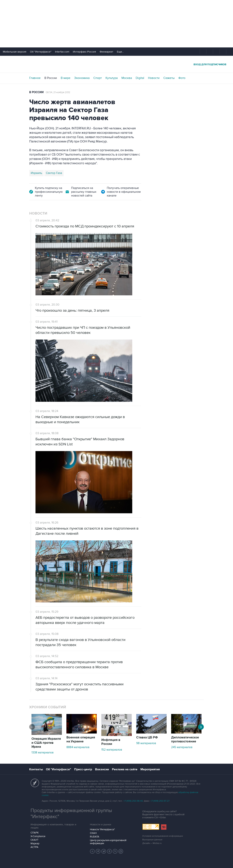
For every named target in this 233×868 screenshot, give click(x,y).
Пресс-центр (83, 769)
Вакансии (102, 769)
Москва (127, 78)
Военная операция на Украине (81, 739)
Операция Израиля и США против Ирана (46, 743)
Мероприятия (150, 769)
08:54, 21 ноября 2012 (58, 92)
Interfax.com (62, 52)
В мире (66, 78)
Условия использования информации (163, 836)
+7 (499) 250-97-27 (160, 801)
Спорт (98, 78)
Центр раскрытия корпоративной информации (108, 842)
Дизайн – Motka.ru (152, 843)
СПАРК (35, 833)
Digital (140, 78)
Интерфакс (116, 64)
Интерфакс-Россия (84, 52)
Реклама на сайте (125, 769)
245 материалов (182, 747)
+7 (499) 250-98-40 (133, 801)
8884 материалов (78, 747)
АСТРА (34, 847)
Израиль (36, 173)
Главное (35, 78)
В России (51, 78)
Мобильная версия (15, 52)
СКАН (93, 833)
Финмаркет (106, 52)
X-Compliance (38, 836)
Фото (182, 78)
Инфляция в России (111, 742)
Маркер (35, 844)
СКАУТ (34, 840)
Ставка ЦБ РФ (147, 737)
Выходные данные (152, 840)
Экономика (82, 78)
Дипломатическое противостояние (185, 739)
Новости (154, 78)
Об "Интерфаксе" (41, 52)
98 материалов (146, 743)
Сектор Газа (54, 173)
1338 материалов (43, 752)
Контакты (36, 769)
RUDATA (95, 837)
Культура (112, 78)
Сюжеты (169, 78)
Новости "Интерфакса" (102, 829)
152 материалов (112, 750)
